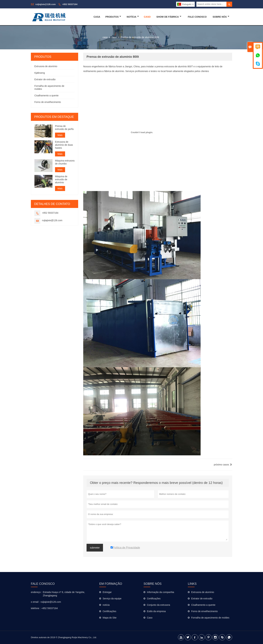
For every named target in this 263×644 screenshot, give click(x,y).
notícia (106, 605)
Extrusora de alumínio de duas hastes (64, 145)
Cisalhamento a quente (46, 96)
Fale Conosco (197, 17)
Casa (97, 17)
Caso (147, 17)
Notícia (133, 17)
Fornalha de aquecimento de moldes (210, 618)
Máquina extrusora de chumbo (65, 162)
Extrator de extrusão (45, 79)
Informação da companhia (161, 592)
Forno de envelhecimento (48, 102)
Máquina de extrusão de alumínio (61, 179)
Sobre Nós (221, 17)
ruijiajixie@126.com (46, 4)
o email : (35, 602)
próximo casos (221, 465)
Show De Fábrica (169, 17)
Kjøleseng (40, 73)
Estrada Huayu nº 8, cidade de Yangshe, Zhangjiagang (64, 594)
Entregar (107, 592)
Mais (60, 135)
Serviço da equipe (112, 599)
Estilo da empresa (156, 611)
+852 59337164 (70, 4)
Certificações (109, 611)
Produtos (113, 17)
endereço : (36, 592)
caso (114, 37)
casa (105, 37)
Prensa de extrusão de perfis (64, 128)
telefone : (36, 608)
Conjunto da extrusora (159, 605)
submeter (95, 548)
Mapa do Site (110, 618)
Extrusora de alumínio (46, 66)
